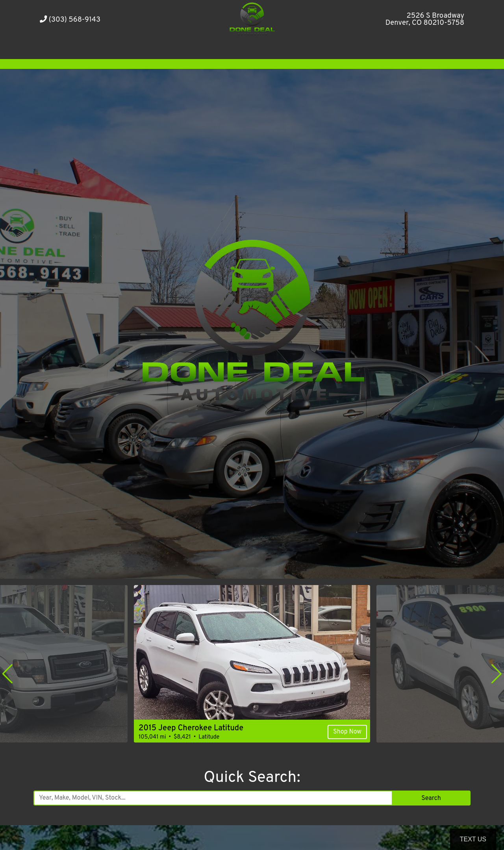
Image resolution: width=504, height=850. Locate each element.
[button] (7, 674)
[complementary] (480, 826)
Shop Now (347, 732)
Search (431, 798)
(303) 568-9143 (70, 20)
